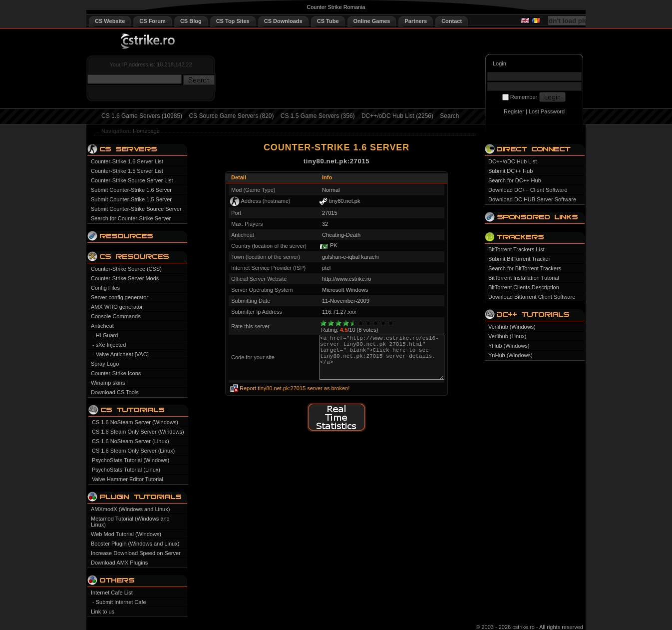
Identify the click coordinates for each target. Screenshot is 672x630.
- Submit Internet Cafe (119, 602)
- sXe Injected (109, 345)
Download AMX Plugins (119, 563)
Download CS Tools (115, 392)
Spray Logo (105, 364)
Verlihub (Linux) (507, 336)
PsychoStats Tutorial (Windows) (131, 460)
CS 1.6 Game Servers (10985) (142, 116)
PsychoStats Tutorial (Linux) (126, 470)
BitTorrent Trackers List (516, 249)
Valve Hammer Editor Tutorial (128, 479)
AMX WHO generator (117, 307)
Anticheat (102, 326)
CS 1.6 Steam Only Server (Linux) (133, 451)
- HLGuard (105, 335)
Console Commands (116, 316)
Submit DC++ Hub (510, 171)
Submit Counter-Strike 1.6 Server (131, 190)
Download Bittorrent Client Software (532, 297)
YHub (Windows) (509, 346)
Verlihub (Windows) (512, 327)
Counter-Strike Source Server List (132, 180)
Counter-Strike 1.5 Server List (127, 171)
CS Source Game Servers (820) (231, 116)
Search (449, 116)
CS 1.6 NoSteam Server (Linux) (131, 441)
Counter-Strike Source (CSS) (126, 269)
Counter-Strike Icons (116, 373)
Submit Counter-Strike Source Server (136, 209)
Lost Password (547, 111)
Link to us (103, 612)
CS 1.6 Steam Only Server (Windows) (138, 432)
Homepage (146, 131)
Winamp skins (108, 383)
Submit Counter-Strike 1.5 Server (131, 199)
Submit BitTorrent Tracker (519, 259)
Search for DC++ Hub (515, 180)
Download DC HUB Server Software (532, 199)
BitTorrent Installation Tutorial (524, 278)
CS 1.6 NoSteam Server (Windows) (135, 422)
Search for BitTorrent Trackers (525, 268)
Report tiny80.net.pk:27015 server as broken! (295, 388)
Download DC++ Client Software (528, 190)
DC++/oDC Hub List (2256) (397, 116)
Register (514, 111)
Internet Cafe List (112, 593)
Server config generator (120, 297)
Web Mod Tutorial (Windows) (126, 534)
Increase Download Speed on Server (136, 553)
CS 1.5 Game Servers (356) (318, 116)
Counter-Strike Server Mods (125, 278)
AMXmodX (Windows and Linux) (130, 509)
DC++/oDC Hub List (512, 161)
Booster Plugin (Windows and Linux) (135, 544)
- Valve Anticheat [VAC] (121, 354)
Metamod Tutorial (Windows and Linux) (130, 522)
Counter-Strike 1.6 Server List (127, 161)
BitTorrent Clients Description (524, 287)
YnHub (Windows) (510, 355)
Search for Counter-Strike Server (131, 218)
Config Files (105, 288)
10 (391, 323)
